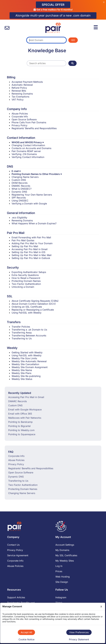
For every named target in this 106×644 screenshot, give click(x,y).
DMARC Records (21, 186)
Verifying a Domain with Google (29, 204)
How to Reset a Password (26, 278)
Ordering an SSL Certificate (27, 307)
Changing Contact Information (28, 145)
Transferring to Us (22, 338)
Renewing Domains (22, 94)
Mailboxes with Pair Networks (25, 418)
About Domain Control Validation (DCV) (34, 304)
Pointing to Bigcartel (19, 426)
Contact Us (13, 545)
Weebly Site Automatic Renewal (29, 361)
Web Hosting (63, 577)
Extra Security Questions (25, 275)
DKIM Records (20, 183)
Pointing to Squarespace (22, 434)
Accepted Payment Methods (27, 82)
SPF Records (19, 198)
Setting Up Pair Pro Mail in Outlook (31, 258)
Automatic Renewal (22, 85)
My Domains (62, 550)
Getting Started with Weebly (27, 352)
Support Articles (16, 597)
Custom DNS (19, 180)
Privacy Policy (19, 125)
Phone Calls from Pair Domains (29, 122)
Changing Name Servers (25, 177)
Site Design (62, 582)
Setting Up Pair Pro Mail (25, 246)
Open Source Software (24, 119)
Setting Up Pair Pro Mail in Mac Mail (32, 255)
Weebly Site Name (22, 370)
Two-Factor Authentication (26, 284)
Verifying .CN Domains (24, 154)
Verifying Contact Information (28, 157)
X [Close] (101, 607)
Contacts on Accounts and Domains (31, 148)
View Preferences (79, 632)
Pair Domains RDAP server (26, 151)
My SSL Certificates (66, 555)
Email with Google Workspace (25, 410)
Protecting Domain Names (26, 281)
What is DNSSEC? (22, 189)
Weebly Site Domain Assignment (30, 367)
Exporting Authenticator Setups (29, 272)
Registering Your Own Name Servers (32, 195)
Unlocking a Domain (23, 287)
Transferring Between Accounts (29, 335)
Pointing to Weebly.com (21, 430)
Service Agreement (18, 555)
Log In (59, 566)
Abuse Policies (20, 114)
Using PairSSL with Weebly (27, 313)
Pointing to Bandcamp (20, 422)
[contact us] (7, 28)
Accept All (26, 632)
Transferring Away (22, 333)
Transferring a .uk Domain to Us (29, 330)
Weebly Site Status (22, 379)
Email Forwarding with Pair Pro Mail (31, 237)
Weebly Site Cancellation (25, 364)
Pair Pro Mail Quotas (23, 240)
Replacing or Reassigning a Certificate (33, 310)
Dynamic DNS (19, 192)
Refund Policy (19, 88)
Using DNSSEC (20, 201)
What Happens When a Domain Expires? (34, 223)
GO (73, 40)
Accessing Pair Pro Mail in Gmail (30, 249)
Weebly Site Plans (21, 373)
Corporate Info (20, 117)
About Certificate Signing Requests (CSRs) (35, 301)
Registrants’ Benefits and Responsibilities (34, 128)
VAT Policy (18, 100)
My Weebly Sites (65, 561)
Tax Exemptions (20, 97)
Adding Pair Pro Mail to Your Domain (32, 243)
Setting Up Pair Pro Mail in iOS (28, 252)
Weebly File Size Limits (24, 358)
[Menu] (96, 27)
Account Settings (65, 545)
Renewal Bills (19, 91)
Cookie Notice (26, 639)
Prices (59, 571)
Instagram (61, 597)
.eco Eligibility (19, 218)
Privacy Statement (79, 639)
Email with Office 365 (20, 414)
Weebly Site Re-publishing (26, 376)
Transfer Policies (21, 327)
